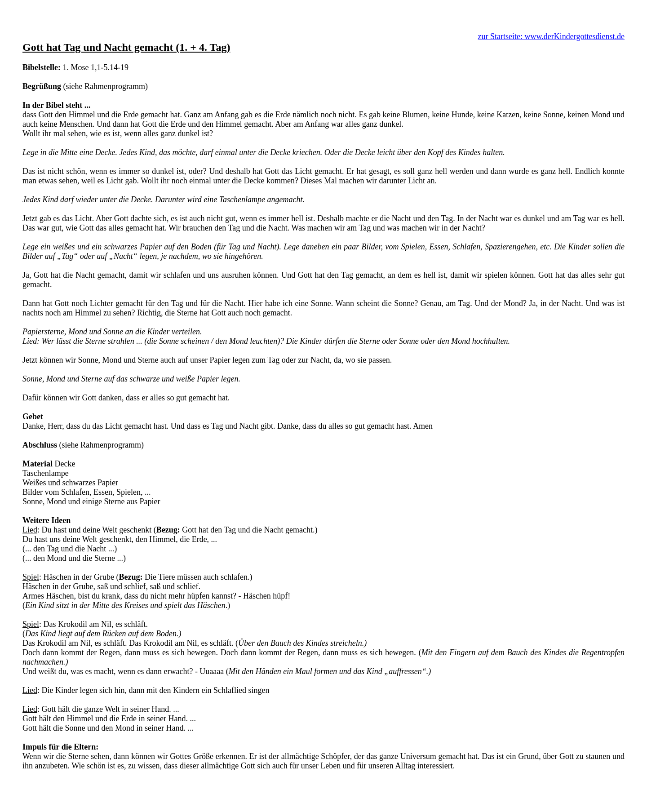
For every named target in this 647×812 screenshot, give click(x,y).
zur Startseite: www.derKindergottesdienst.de (551, 36)
